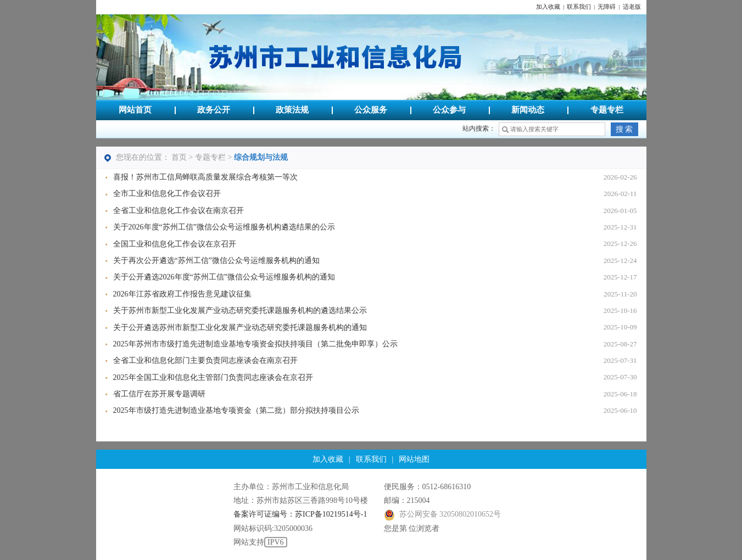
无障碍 (607, 7)
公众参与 (449, 110)
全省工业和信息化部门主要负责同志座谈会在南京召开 (205, 360)
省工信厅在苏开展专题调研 (159, 394)
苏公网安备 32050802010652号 (443, 514)
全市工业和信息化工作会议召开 (167, 194)
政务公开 (214, 110)
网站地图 (414, 459)
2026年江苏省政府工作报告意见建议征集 (182, 294)
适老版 (632, 7)
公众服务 (371, 110)
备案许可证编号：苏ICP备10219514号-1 (300, 514)
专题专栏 (607, 110)
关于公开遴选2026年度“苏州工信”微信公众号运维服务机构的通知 (224, 277)
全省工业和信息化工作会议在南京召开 (178, 211)
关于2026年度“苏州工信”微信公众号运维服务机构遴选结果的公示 (224, 227)
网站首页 (135, 110)
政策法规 (292, 110)
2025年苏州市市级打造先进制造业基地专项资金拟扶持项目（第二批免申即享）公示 (255, 344)
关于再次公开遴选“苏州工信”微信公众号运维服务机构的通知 (216, 261)
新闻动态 (528, 110)
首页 (179, 157)
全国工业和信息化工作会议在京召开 (175, 244)
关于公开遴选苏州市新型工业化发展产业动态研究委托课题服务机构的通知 (240, 327)
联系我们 (579, 7)
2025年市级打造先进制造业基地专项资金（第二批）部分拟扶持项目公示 (236, 410)
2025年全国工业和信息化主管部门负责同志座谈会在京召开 (213, 377)
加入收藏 (548, 7)
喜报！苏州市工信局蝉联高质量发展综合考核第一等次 (205, 177)
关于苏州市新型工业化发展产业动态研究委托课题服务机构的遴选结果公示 (240, 310)
